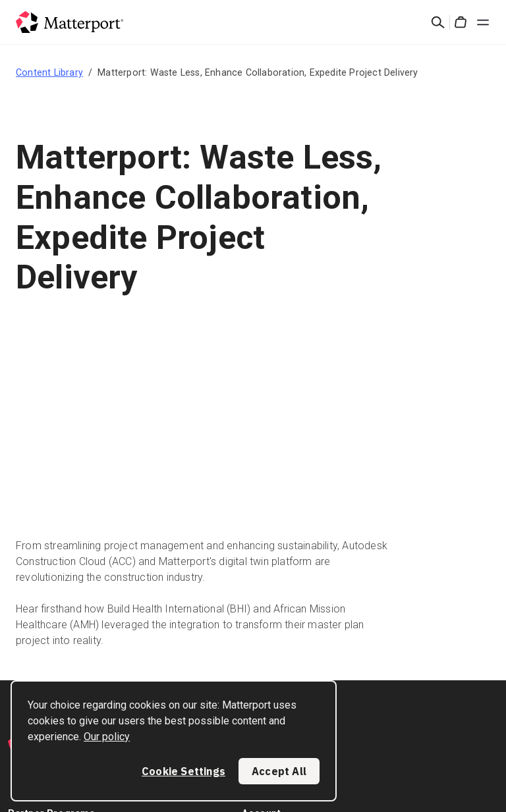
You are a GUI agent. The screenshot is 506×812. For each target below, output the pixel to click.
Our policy (107, 737)
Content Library (49, 72)
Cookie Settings (183, 771)
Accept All (279, 771)
